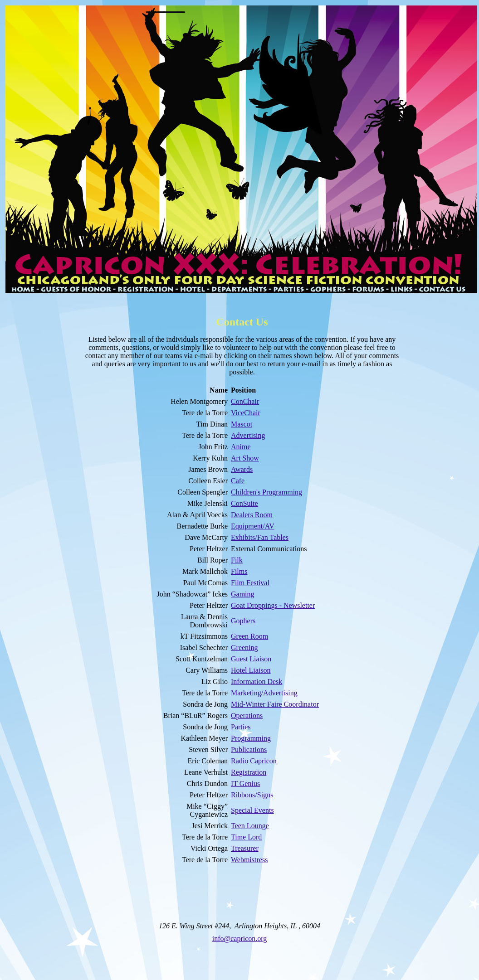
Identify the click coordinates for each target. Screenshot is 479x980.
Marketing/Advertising (264, 693)
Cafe (238, 481)
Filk (237, 560)
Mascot (242, 424)
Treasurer (245, 848)
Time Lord (246, 837)
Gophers (243, 621)
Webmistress (249, 860)
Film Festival (250, 583)
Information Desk (257, 682)
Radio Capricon (254, 761)
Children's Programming (266, 492)
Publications (249, 750)
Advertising (248, 435)
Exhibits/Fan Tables (260, 537)
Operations (247, 716)
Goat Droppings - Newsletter (273, 605)
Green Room (249, 636)
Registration (249, 772)
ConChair (245, 401)
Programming (251, 738)
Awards (242, 469)
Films (239, 571)
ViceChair (246, 413)
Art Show (245, 458)
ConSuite (244, 503)
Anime (241, 447)
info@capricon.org (240, 939)
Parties (241, 727)
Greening (244, 648)
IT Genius (245, 784)
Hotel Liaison (251, 670)
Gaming (243, 594)
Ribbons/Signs (252, 795)
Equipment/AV (253, 526)
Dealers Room (252, 515)
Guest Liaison (251, 659)
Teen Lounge (250, 826)
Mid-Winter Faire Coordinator (275, 704)
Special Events (252, 810)
